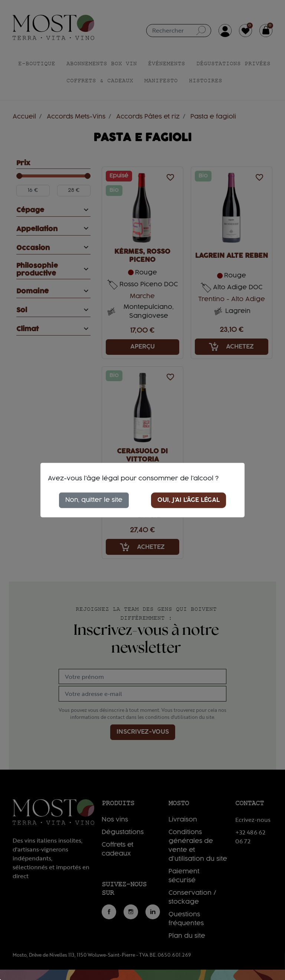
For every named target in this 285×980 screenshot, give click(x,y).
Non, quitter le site (94, 500)
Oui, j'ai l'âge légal (189, 500)
